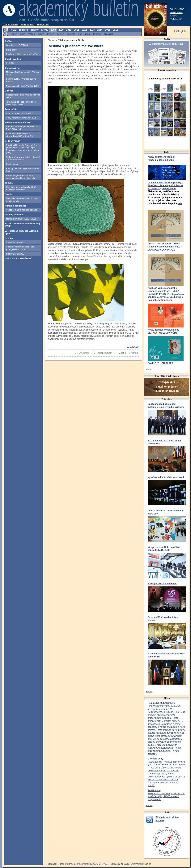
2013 (92, 30)
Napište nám (43, 24)
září (80, 34)
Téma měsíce (12, 109)
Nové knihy (11, 50)
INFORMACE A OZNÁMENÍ (18, 259)
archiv (45, 30)
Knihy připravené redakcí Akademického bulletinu (161, 158)
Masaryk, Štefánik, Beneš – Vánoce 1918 (23, 73)
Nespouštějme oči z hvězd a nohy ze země (23, 96)
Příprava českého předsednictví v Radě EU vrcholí (22, 128)
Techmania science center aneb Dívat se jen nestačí (21, 103)
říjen (87, 34)
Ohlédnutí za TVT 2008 (17, 45)
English (180, 31)
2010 (69, 30)
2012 (84, 30)
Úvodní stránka (10, 24)
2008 (53, 30)
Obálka (8, 41)
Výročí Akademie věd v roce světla (166, 477)
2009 (61, 30)
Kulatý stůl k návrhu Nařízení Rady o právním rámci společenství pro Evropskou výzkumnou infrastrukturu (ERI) (23, 149)
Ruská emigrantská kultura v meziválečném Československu (21, 177)
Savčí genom (12, 164)
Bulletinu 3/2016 (166, 730)
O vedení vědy (155, 759)
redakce (24, 30)
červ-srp (71, 34)
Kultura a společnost (15, 206)
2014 (100, 30)
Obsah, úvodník (13, 59)
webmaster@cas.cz (141, 864)
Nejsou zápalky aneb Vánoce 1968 (22, 86)
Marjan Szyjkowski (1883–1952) (21, 219)
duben (41, 34)
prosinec (108, 34)
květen (51, 34)
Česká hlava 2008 (15, 242)
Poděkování (154, 790)
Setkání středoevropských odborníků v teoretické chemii (23, 158)
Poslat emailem (104, 353)
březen (31, 34)
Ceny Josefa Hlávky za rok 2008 (21, 118)
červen (61, 34)
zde (180, 203)
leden (14, 34)
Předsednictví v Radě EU (17, 122)
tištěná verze (169, 189)
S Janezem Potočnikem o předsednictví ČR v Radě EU (20, 135)
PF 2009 (10, 63)
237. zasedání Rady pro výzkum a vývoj (22, 232)
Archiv (149, 369)
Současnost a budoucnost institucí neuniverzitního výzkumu (166, 406)
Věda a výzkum (13, 141)
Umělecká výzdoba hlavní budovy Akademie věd (22, 200)
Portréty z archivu (14, 215)
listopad (97, 34)
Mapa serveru (27, 24)
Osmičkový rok (13, 68)
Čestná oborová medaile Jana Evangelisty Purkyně (20, 248)
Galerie (8, 194)
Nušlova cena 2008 (15, 254)
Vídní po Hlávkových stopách (20, 113)
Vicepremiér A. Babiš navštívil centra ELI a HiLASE (164, 549)
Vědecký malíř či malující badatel (21, 210)
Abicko (51, 40)
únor (22, 34)
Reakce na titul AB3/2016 (161, 703)
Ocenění (9, 238)
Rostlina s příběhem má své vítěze (22, 54)
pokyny (35, 30)
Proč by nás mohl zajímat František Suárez (23, 170)
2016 (115, 30)
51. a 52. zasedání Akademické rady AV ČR (23, 225)
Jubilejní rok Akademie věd (162, 584)
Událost (9, 91)
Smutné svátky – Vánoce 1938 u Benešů (21, 80)
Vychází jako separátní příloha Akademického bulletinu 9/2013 (165, 245)
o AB (14, 30)
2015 (108, 30)
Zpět (121, 353)
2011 (76, 30)
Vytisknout (84, 353)
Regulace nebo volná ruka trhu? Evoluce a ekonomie (21, 188)
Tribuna (9, 183)
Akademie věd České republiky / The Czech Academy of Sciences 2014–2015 (165, 186)
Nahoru (135, 353)
